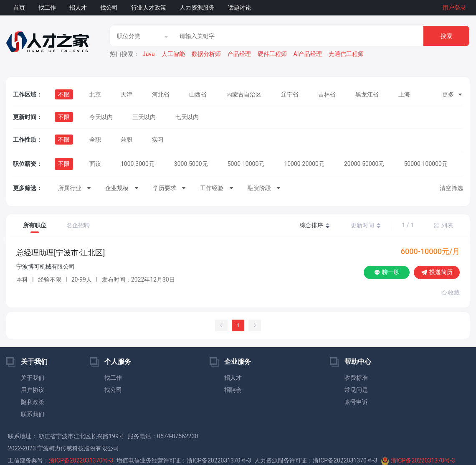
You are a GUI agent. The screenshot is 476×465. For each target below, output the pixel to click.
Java (149, 54)
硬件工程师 (272, 54)
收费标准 (356, 378)
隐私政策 (33, 402)
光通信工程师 (346, 54)
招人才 (78, 8)
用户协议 (33, 390)
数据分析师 (206, 54)
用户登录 (454, 8)
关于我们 (33, 378)
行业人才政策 (149, 8)
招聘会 (233, 390)
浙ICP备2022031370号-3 (81, 460)
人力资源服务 (197, 8)
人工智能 (173, 54)
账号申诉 (356, 402)
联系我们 (33, 414)
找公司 (109, 8)
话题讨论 (240, 8)
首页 (19, 8)
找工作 (47, 8)
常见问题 (356, 390)
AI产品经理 (308, 54)
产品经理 (239, 54)
